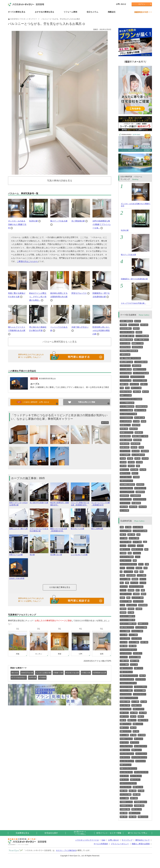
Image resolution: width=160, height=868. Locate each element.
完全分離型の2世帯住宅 (127, 484)
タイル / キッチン (126, 787)
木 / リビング (135, 742)
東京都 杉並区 (125, 444)
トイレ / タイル (137, 638)
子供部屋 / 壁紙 (125, 809)
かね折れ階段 (131, 575)
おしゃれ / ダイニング (127, 761)
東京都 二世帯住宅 (126, 440)
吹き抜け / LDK (137, 705)
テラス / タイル (141, 679)
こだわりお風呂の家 (141, 362)
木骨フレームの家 (19, 554)
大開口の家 (137, 392)
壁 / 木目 (136, 731)
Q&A (103, 840)
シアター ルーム (125, 366)
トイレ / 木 (124, 642)
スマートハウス (125, 451)
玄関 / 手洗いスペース (127, 627)
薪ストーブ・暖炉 (126, 601)
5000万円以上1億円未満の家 (129, 351)
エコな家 (136, 421)
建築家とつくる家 (138, 343)
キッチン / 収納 (134, 642)
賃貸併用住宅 (124, 496)
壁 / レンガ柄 (124, 735)
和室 (138, 466)
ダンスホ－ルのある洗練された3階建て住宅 (17, 224)
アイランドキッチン (126, 488)
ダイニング (132, 546)
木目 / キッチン (135, 780)
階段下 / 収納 (135, 661)
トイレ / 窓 (124, 635)
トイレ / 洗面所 (125, 631)
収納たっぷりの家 (126, 395)
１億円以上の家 (125, 354)
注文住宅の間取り (126, 328)
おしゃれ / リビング (141, 746)
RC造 (127, 388)
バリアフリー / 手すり (140, 380)
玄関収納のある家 (142, 406)
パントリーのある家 (126, 410)
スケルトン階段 (125, 579)
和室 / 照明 (124, 813)
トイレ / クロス (125, 638)
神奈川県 (134, 447)
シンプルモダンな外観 (140, 531)
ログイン (142, 4)
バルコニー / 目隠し (126, 690)
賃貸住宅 (136, 328)
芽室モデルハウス (79, 293)
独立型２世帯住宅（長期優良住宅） (60, 503)
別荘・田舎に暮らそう (142, 340)
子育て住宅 (144, 325)
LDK (145, 542)
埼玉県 (141, 447)
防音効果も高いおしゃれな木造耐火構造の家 (101, 331)
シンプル (143, 583)
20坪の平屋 (143, 507)
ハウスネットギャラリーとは (87, 840)
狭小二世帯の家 (101, 528)
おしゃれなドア (132, 605)
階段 (142, 572)
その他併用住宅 (136, 496)
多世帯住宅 (140, 484)
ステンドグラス (138, 601)
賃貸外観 (123, 612)
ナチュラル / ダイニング (139, 757)
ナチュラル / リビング (127, 754)
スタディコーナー (126, 594)
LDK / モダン (124, 713)
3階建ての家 (124, 384)
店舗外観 (139, 609)
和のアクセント (125, 473)
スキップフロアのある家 (141, 373)
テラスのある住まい (126, 418)
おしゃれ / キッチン (126, 772)
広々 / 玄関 (135, 702)
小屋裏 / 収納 (124, 661)
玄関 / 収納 (144, 642)
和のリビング (124, 470)
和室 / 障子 (124, 817)
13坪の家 (131, 462)
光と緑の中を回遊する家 (39, 502)
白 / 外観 (128, 527)
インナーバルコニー (140, 694)
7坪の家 (123, 458)
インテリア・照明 (138, 598)
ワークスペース (125, 503)
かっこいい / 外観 (126, 531)
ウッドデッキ (128, 572)
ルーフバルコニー (126, 694)
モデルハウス (134, 384)
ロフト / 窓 (134, 664)
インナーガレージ (126, 477)
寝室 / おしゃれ (138, 787)
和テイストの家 (136, 388)
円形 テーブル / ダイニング (128, 768)
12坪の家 (139, 462)
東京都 (144, 421)
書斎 (143, 590)
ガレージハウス (134, 325)
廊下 (138, 590)
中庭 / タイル (139, 668)
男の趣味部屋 (136, 503)
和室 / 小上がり (143, 817)
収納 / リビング (125, 750)
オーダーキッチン (140, 488)
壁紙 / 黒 (123, 720)
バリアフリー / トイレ (137, 377)
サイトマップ (127, 840)
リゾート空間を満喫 (142, 336)
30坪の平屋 (133, 507)
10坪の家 (145, 458)
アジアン (123, 590)
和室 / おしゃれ (137, 809)
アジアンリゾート (126, 499)
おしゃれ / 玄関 (134, 538)
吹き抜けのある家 (126, 392)
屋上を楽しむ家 (140, 418)
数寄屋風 (131, 590)
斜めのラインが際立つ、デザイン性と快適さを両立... (38, 297)
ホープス (35, 384)
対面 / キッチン (125, 549)
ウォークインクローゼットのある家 (131, 399)
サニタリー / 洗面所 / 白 (127, 616)
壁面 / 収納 (124, 646)
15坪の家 (131, 466)
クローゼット (138, 653)
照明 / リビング (137, 750)
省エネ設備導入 (125, 455)
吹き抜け (139, 568)
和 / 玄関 (144, 702)
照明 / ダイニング (126, 765)
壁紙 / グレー (132, 720)
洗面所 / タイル (143, 624)
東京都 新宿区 (135, 444)
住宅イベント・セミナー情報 (109, 833)
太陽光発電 (145, 451)
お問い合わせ (121, 4)
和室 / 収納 (133, 817)
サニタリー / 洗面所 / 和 (127, 620)
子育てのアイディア (126, 481)
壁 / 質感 (133, 735)
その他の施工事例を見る (60, 587)
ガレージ (143, 579)
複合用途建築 (143, 605)
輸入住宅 (145, 392)
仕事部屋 (136, 594)
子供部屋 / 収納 (139, 806)
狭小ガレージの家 (80, 528)
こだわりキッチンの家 (127, 332)
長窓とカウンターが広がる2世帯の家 (19, 503)
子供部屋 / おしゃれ (126, 806)
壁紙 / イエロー (138, 724)
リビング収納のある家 (127, 403)
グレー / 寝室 (124, 798)
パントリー (124, 657)
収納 (135, 560)
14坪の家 (123, 466)
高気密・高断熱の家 (126, 321)
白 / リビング (124, 742)
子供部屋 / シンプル (126, 802)
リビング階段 (142, 575)
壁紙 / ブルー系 (143, 720)
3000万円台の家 (125, 347)
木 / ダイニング (141, 761)
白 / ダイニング (125, 757)
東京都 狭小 (139, 432)
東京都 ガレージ (125, 425)
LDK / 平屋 (143, 713)
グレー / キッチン (136, 776)
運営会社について (142, 840)
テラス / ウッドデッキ (127, 679)
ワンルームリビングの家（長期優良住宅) (101, 503)
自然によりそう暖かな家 (19, 528)
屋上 (122, 583)
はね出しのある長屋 (19, 577)
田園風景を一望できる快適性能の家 (134, 279)
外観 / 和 (123, 535)
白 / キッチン (124, 776)
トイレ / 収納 (133, 635)
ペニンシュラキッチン (127, 492)
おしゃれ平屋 (124, 510)
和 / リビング (139, 739)
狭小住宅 (138, 321)
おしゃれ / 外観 (138, 527)
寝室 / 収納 (133, 646)
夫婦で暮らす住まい (80, 327)
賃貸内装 (131, 609)
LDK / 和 (133, 716)
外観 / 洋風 (131, 535)
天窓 (145, 568)
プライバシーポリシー (120, 844)
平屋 (122, 388)
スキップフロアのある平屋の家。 (133, 303)
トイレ (138, 557)
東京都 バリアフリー (127, 432)
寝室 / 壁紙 (133, 791)
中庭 (147, 564)
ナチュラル (134, 583)
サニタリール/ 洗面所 (127, 557)
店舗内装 (123, 609)
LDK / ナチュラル (126, 709)
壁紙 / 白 (141, 716)
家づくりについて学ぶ (138, 833)
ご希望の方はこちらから (27, 261)
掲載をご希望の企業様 (141, 844)
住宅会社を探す (51, 833)
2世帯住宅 (123, 325)
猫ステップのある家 (59, 221)
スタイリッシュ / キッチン (128, 783)
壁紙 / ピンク (124, 728)
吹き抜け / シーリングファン (129, 698)
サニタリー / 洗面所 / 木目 (128, 624)
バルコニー (130, 568)
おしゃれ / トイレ (126, 560)
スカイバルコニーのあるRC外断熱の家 (39, 529)
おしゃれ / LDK (125, 705)
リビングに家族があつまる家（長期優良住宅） (80, 503)
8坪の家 (130, 458)
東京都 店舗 (124, 429)
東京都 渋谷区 (125, 447)
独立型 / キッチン (137, 549)
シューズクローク (126, 653)
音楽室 (122, 598)
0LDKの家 (33, 221)
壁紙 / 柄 (133, 728)
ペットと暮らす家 (126, 369)
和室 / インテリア (135, 813)
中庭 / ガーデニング (126, 672)
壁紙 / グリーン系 (126, 724)
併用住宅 (139, 332)
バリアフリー (124, 377)
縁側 (136, 572)
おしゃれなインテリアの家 (128, 414)
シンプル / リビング (126, 746)
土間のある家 (137, 366)
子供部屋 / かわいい (141, 802)
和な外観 (143, 470)
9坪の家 (137, 458)
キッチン (140, 546)
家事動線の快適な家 (126, 340)
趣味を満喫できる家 (126, 362)
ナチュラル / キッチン (141, 772)
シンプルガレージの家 (80, 554)
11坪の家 (123, 462)
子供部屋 (136, 477)
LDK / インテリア (139, 709)
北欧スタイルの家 (140, 410)
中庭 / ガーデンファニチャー (129, 676)
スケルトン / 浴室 (137, 631)
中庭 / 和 (142, 676)
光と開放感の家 (78, 221)
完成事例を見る (22, 833)
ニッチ (122, 605)
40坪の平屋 (124, 507)
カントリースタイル (140, 499)
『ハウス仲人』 (80, 833)
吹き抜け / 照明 (125, 702)
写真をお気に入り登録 (87, 402)
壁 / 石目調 (142, 735)
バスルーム (137, 553)
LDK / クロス (124, 716)
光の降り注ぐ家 (60, 554)
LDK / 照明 (134, 713)
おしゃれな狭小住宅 (138, 455)
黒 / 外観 (131, 612)
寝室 (146, 549)
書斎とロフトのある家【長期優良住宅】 (60, 529)
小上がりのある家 (126, 373)
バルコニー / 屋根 (140, 690)
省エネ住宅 (136, 451)
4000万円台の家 (137, 347)
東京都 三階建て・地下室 (140, 436)
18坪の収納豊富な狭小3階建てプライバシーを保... (102, 224)
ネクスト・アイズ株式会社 (66, 850)
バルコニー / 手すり (141, 687)
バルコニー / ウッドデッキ (128, 683)
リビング (123, 546)
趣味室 (144, 594)
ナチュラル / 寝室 (126, 794)
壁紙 (128, 598)
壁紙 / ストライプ (126, 731)
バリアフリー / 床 (126, 380)
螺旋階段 (135, 579)
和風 (127, 583)
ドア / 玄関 (124, 538)
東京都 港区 (137, 440)
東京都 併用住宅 (125, 436)
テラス (122, 568)
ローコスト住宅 (125, 343)
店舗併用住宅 (140, 492)
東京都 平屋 (136, 425)
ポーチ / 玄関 (137, 542)
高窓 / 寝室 (134, 798)
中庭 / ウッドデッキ (126, 668)
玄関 (138, 535)
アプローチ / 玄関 (126, 542)
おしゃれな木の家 (126, 421)
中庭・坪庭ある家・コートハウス (130, 358)
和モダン (135, 473)
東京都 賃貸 (133, 429)
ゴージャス (124, 586)
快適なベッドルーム (140, 369)
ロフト (141, 564)
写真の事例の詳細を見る (60, 181)
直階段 (122, 575)
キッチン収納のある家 (127, 406)
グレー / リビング (141, 754)
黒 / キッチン (124, 780)
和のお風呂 (134, 470)
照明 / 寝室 (137, 794)
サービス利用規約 (101, 844)
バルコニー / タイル (126, 687)
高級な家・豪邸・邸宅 (127, 336)
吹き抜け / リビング (126, 739)
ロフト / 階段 (124, 664)
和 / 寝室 (141, 791)
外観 (122, 527)
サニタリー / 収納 (141, 627)
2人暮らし (144, 384)
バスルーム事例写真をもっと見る (60, 342)
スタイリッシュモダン (136, 586)
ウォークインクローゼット (128, 564)
